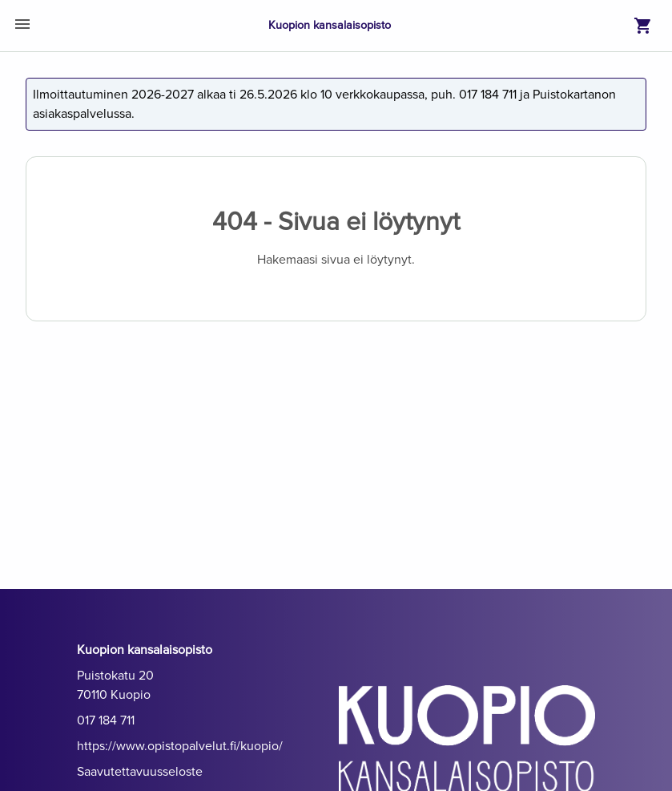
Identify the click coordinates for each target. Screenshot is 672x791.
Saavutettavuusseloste (140, 772)
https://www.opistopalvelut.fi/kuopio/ (180, 746)
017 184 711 (106, 720)
